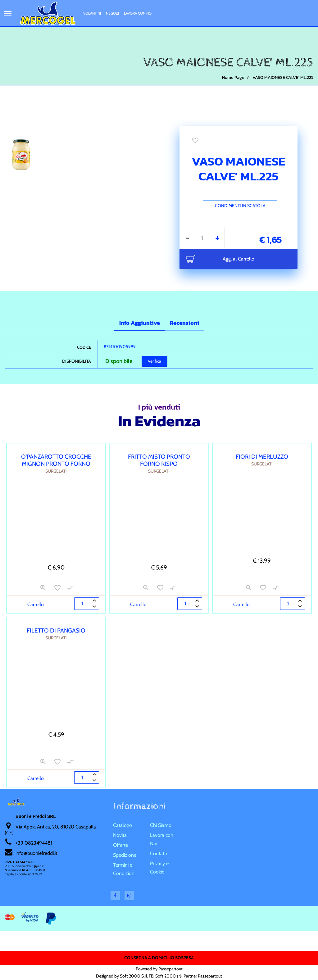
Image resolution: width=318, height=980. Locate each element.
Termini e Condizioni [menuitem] (124, 869)
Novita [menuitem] (120, 835)
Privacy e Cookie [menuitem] (159, 868)
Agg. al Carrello (238, 259)
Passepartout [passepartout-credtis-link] (170, 969)
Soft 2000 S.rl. (134, 976)
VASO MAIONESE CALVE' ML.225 (283, 77)
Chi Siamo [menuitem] (161, 825)
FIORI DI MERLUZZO (262, 457)
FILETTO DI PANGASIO (56, 631)
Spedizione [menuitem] (125, 855)
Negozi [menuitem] (112, 13)
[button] (101, 191)
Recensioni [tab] (184, 323)
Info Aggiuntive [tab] (140, 323)
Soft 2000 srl (168, 976)
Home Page (233, 77)
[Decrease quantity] (187, 238)
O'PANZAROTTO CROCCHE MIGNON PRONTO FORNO (56, 460)
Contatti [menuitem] (158, 853)
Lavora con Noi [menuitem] (138, 13)
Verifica (154, 361)
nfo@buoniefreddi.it (37, 853)
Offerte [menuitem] (120, 845)
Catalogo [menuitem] (123, 825)
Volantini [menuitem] (92, 13)
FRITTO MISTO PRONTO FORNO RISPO (159, 460)
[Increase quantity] (218, 238)
